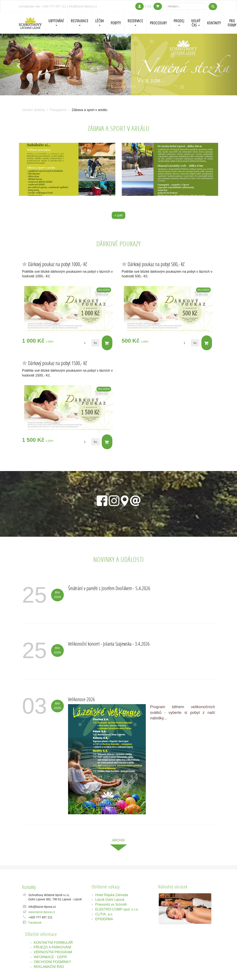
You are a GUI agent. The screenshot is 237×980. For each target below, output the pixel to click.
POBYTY (116, 23)
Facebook (35, 923)
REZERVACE (135, 22)
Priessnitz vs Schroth (111, 904)
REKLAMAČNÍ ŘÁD (49, 967)
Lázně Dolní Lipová (110, 900)
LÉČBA (100, 22)
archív (118, 840)
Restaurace (80, 22)
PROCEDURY (158, 23)
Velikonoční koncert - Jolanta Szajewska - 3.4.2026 (109, 644)
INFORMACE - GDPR (50, 957)
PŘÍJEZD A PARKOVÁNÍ (52, 947)
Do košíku (107, 343)
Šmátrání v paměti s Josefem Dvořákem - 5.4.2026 (109, 588)
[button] (18, 65)
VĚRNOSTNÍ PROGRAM (53, 952)
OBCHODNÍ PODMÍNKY (52, 962)
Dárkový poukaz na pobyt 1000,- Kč (58, 264)
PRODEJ (179, 22)
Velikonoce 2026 (82, 699)
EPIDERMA (104, 919)
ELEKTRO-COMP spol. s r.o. (117, 909)
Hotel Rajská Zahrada (112, 895)
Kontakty (214, 23)
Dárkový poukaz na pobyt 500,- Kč (156, 264)
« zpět (118, 215)
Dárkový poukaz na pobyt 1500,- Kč (58, 363)
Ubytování (56, 22)
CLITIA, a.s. (104, 914)
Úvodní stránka (33, 110)
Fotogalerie (58, 110)
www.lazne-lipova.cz (42, 912)
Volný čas (196, 23)
